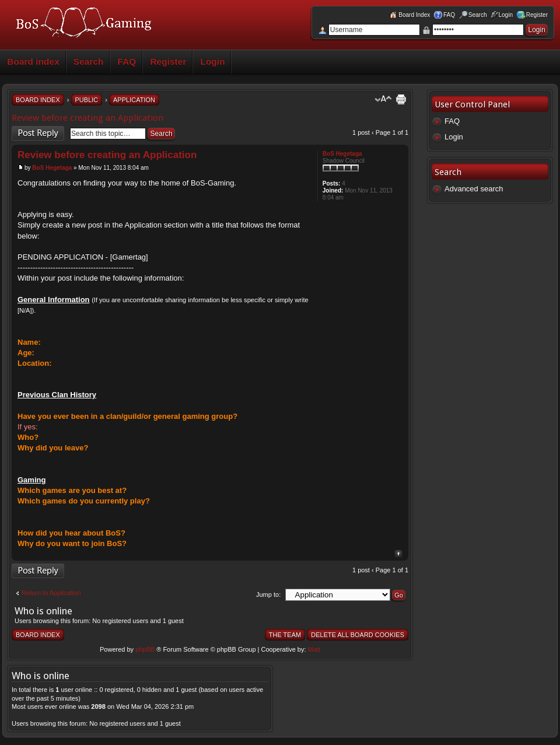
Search (89, 62)
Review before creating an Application (87, 118)
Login (212, 62)
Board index (33, 62)
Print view (401, 99)
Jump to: (268, 594)
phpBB (145, 649)
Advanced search (474, 189)
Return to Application (51, 593)
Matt (314, 649)
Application (134, 100)
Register (168, 62)
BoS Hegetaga (52, 168)
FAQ (127, 62)
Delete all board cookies (358, 635)
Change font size (383, 99)
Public (87, 100)
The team (285, 635)
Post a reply (38, 133)
